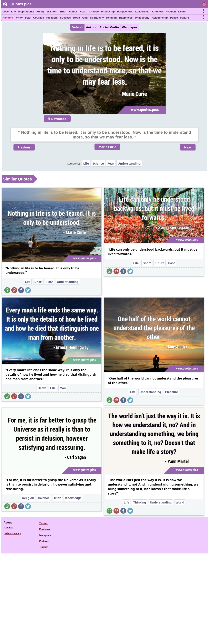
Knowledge (73, 498)
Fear (28, 18)
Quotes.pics (21, 4)
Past (171, 263)
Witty (19, 18)
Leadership (142, 12)
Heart (83, 12)
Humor (73, 12)
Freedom (52, 18)
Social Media (109, 27)
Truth (63, 12)
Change (94, 12)
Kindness (158, 12)
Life (13, 12)
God (85, 18)
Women (171, 12)
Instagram (45, 535)
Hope (77, 18)
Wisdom (52, 12)
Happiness (126, 18)
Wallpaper (130, 27)
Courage (38, 18)
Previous (24, 147)
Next (188, 147)
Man (63, 388)
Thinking (140, 502)
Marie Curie (107, 147)
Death (182, 12)
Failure (185, 18)
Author (91, 27)
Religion (111, 18)
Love (6, 12)
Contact (9, 527)
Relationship (160, 18)
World (180, 502)
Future (160, 263)
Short (38, 282)
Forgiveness (125, 12)
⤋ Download (57, 119)
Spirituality (97, 18)
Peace (174, 18)
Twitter (43, 523)
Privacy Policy (13, 533)
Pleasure (172, 392)
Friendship (108, 12)
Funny (41, 12)
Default (77, 27)
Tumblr (43, 547)
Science (98, 163)
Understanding (129, 163)
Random (8, 18)
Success (65, 18)
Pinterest (44, 541)
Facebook (45, 529)
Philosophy (142, 18)
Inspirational (26, 12)
